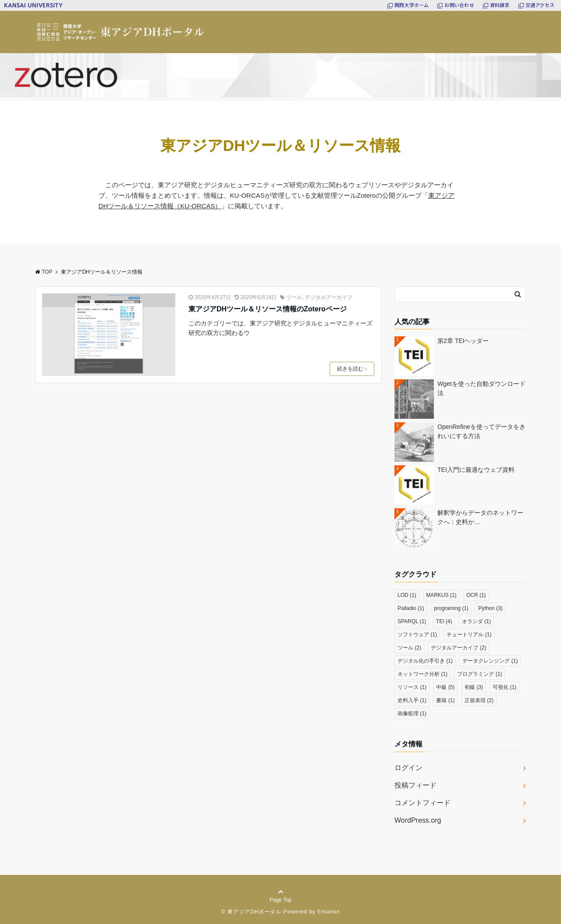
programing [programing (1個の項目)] (451, 608)
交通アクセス (540, 5)
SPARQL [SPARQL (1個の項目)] (412, 621)
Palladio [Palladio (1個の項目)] (411, 608)
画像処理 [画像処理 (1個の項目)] (412, 714)
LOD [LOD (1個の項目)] (407, 595)
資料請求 (500, 5)
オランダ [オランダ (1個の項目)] (476, 621)
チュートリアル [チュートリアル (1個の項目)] (469, 635)
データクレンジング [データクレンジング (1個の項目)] (490, 661)
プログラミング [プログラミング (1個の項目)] (479, 674)
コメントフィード (423, 803)
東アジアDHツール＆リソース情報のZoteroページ (268, 309)
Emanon (328, 912)
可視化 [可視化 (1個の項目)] (504, 687)
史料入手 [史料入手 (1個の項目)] (412, 700)
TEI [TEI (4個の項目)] (444, 621)
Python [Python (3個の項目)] (490, 608)
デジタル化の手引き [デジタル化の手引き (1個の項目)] (425, 661)
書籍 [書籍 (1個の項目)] (445, 700)
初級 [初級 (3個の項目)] (474, 687)
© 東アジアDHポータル (252, 912)
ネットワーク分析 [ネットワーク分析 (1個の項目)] (423, 674)
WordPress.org (418, 820)
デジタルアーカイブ (329, 297)
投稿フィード (415, 785)
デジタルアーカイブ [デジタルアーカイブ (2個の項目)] (458, 648)
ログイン (408, 768)
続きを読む (352, 369)
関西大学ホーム (412, 5)
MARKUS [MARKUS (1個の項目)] (441, 595)
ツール (294, 297)
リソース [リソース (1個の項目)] (412, 687)
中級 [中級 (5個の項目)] (445, 687)
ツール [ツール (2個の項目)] (409, 648)
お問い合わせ (459, 5)
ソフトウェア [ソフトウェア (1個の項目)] (417, 635)
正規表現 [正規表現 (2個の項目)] (479, 700)
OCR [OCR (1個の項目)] (476, 595)
